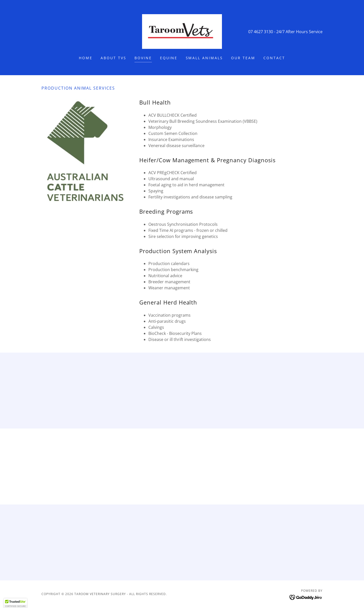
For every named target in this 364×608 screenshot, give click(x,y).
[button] (15, 603)
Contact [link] (274, 58)
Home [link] (86, 58)
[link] (182, 31)
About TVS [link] (113, 58)
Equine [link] (169, 58)
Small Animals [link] (204, 58)
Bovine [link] (143, 58)
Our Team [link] (243, 58)
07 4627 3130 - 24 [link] (265, 32)
